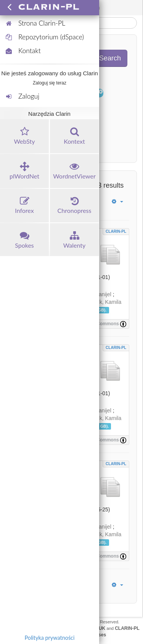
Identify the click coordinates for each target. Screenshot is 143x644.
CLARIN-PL (116, 231)
